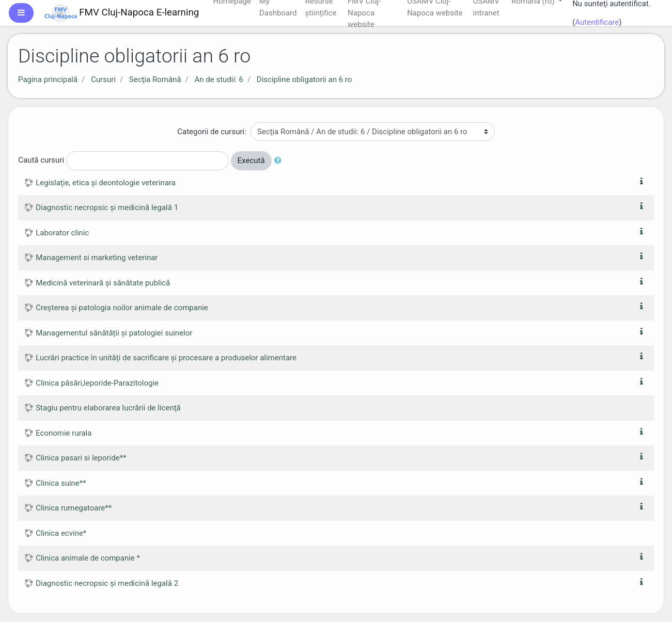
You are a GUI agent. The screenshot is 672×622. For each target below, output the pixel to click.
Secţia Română (155, 79)
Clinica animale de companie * (88, 558)
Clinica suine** (61, 483)
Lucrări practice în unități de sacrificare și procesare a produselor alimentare (166, 358)
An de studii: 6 (218, 79)
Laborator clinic (62, 233)
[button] (280, 161)
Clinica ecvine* (61, 533)
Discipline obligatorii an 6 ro (304, 79)
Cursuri (103, 79)
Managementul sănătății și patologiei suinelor (114, 333)
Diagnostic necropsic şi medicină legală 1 (107, 208)
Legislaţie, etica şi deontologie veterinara (106, 183)
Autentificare (597, 22)
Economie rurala (64, 433)
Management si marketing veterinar (97, 258)
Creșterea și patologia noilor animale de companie (122, 308)
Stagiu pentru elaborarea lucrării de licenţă (108, 408)
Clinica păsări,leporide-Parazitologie (97, 383)
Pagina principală (48, 79)
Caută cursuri (41, 160)
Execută (251, 161)
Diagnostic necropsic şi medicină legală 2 (107, 583)
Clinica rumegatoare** (74, 508)
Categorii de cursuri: (212, 132)
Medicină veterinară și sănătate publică (103, 283)
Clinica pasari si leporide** (81, 458)
